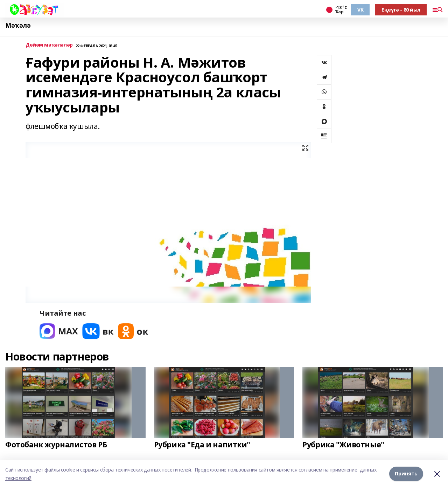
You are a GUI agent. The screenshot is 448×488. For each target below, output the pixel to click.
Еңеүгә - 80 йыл (401, 10)
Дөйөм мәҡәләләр (49, 45)
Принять (406, 474)
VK (360, 10)
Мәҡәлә (18, 25)
